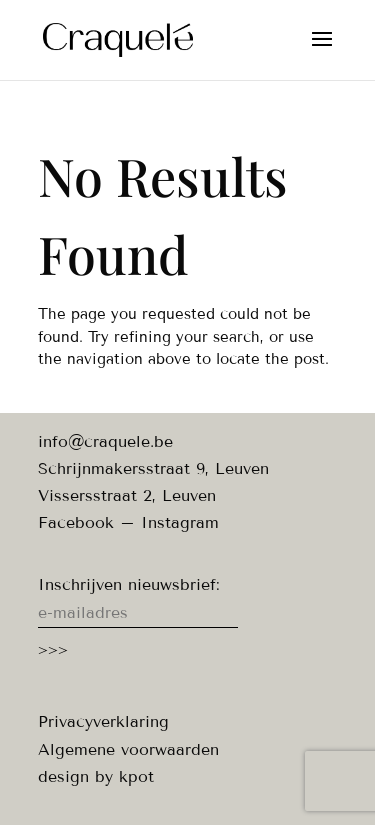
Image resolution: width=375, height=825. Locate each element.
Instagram (180, 522)
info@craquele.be (105, 441)
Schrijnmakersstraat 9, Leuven (153, 468)
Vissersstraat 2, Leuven (127, 495)
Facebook (76, 522)
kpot (136, 776)
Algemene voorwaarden (128, 749)
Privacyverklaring (103, 721)
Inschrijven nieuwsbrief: (129, 584)
